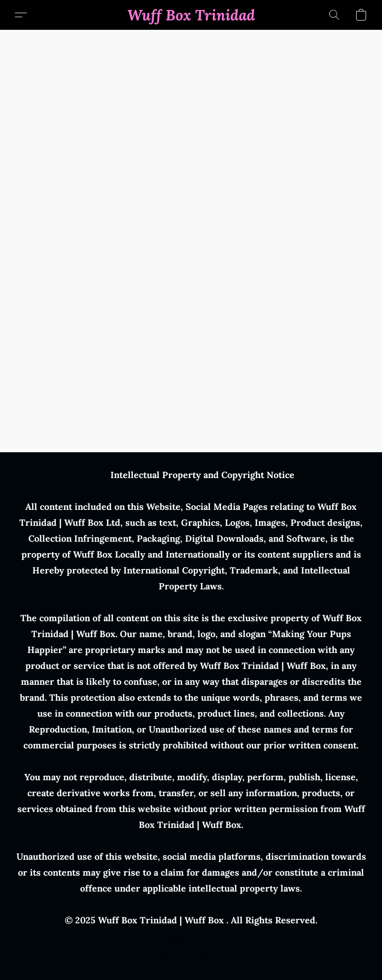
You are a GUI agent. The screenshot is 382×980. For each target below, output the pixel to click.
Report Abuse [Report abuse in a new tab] (191, 940)
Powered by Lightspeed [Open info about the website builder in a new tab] (191, 958)
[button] (191, 15)
